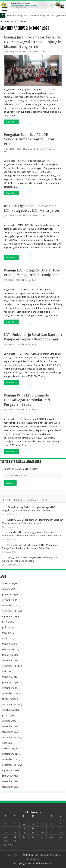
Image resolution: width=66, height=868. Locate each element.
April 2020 (7, 743)
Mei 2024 (7, 671)
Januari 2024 (8, 682)
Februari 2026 (9, 589)
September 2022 (10, 737)
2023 (13, 21)
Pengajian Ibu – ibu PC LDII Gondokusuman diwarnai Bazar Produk (29, 139)
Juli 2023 (6, 715)
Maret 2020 (8, 748)
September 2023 (10, 704)
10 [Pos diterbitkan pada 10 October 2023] (15, 828)
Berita (28, 52)
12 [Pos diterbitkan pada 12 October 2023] (33, 828)
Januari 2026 (8, 594)
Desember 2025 (10, 600)
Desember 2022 (10, 726)
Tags (44, 500)
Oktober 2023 (9, 699)
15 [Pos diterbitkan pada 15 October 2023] (61, 828)
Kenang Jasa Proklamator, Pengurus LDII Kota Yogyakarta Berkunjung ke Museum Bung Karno (33, 42)
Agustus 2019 (9, 770)
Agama (29, 149)
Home (5, 21)
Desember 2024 (10, 660)
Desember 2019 (10, 754)
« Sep (4, 845)
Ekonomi (52, 149)
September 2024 (10, 666)
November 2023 (10, 693)
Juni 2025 (7, 627)
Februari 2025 (9, 649)
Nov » (11, 845)
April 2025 (7, 638)
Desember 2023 (10, 688)
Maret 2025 (8, 644)
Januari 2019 (8, 776)
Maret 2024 (8, 677)
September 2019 (10, 765)
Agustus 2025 (9, 616)
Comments (32, 500)
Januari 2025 (8, 655)
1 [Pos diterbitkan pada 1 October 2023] (61, 820)
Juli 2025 (6, 622)
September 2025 (10, 611)
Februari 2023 (9, 721)
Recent (7, 500)
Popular (18, 500)
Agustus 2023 (9, 710)
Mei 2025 (7, 633)
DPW (45, 149)
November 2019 (10, 759)
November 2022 (10, 732)
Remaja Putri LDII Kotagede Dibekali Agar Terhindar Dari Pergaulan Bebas (27, 400)
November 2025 (10, 605)
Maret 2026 (8, 583)
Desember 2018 (10, 781)
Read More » (12, 122)
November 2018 (10, 787)
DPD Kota (36, 52)
